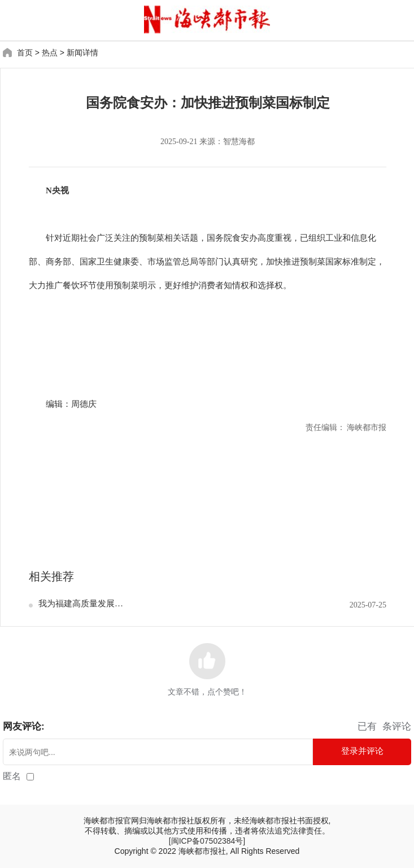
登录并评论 (362, 751)
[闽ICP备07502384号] (207, 841)
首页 (25, 53)
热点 (50, 53)
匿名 (12, 776)
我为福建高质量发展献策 (82, 604)
